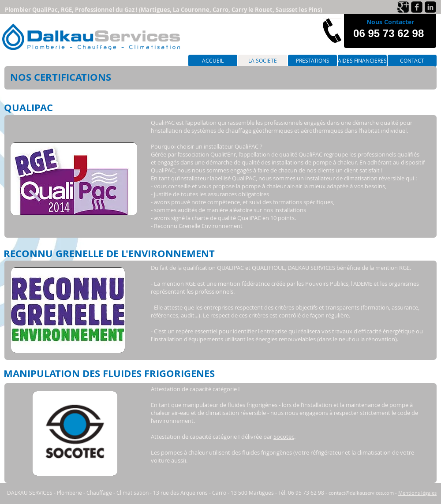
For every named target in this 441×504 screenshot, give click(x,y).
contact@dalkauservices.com (361, 493)
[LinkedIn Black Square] (430, 7)
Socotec (284, 437)
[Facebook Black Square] (417, 7)
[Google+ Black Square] (403, 7)
